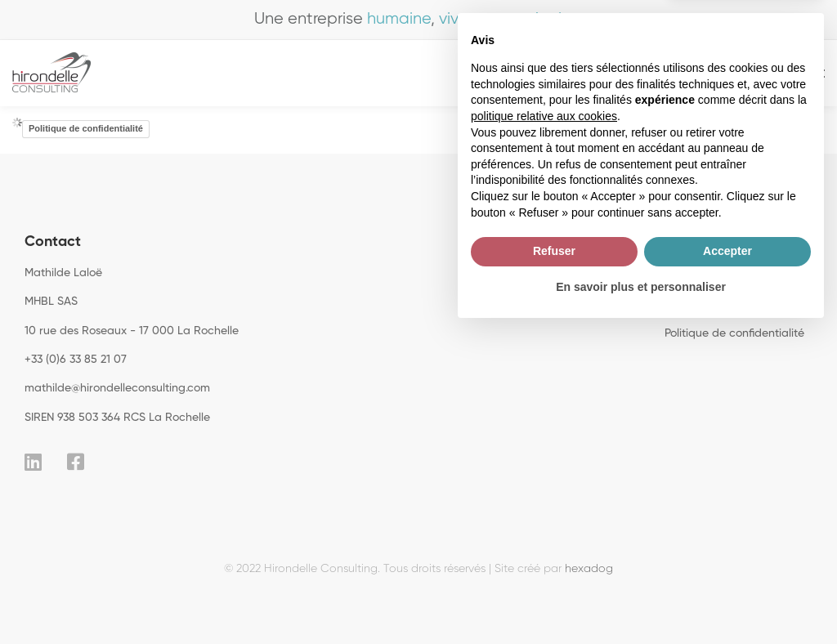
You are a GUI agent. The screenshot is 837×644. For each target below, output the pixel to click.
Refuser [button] (554, 564)
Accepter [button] (727, 564)
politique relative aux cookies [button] (544, 429)
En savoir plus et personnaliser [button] (641, 599)
